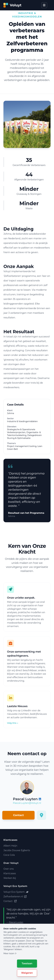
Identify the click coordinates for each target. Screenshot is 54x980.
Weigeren (27, 973)
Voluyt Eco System (16, 892)
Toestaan (27, 963)
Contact (18, 815)
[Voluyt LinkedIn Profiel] (40, 799)
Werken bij (10, 878)
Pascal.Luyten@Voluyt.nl (27, 803)
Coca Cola (9, 855)
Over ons (9, 869)
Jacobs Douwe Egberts (17, 850)
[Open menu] (44, 5)
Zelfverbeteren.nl (15, 897)
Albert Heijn (10, 846)
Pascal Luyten (16, 922)
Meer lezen (10, 953)
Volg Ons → (13, 723)
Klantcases (10, 873)
